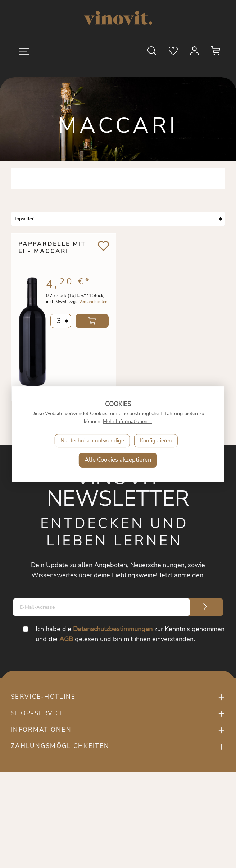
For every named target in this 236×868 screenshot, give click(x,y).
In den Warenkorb (92, 323)
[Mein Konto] (195, 53)
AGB (67, 639)
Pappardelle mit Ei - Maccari (52, 248)
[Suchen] (153, 53)
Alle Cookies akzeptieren (118, 460)
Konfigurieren (156, 441)
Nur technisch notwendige (92, 441)
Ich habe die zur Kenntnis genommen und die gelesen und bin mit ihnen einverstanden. (130, 634)
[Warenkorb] (216, 53)
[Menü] (24, 53)
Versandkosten (93, 304)
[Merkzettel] (174, 53)
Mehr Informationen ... (128, 421)
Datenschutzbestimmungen (113, 629)
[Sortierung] (118, 219)
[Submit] (205, 607)
